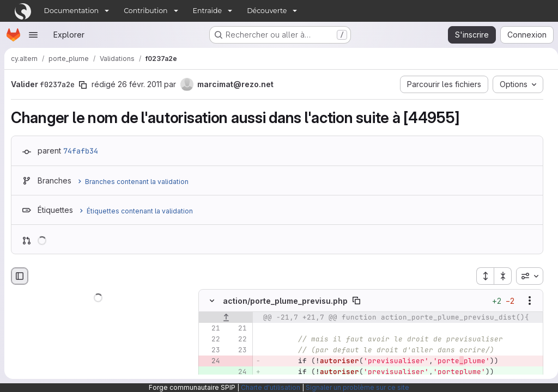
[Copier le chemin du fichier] (356, 301)
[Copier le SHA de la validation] (83, 85)
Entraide (208, 11)
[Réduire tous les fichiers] (499, 276)
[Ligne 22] (211, 340)
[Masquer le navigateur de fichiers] (20, 276)
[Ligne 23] (211, 351)
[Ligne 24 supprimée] (211, 362)
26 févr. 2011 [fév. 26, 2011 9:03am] (140, 84)
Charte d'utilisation (271, 387)
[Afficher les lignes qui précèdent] (226, 318)
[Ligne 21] (211, 329)
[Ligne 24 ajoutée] (238, 372)
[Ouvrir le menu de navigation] (33, 35)
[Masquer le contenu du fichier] (212, 301)
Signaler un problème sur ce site (357, 387)
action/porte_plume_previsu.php (285, 301)
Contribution (145, 11)
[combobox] (525, 276)
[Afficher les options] (525, 301)
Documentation (72, 11)
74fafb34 (81, 151)
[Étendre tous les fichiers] (481, 276)
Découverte (267, 11)
